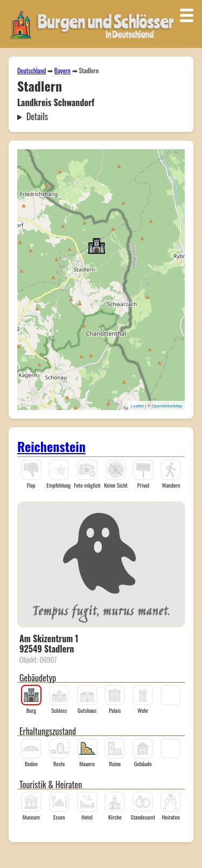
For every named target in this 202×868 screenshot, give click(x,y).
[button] (96, 245)
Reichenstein (51, 446)
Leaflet (137, 406)
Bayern (62, 70)
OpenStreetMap (167, 406)
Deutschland (32, 70)
